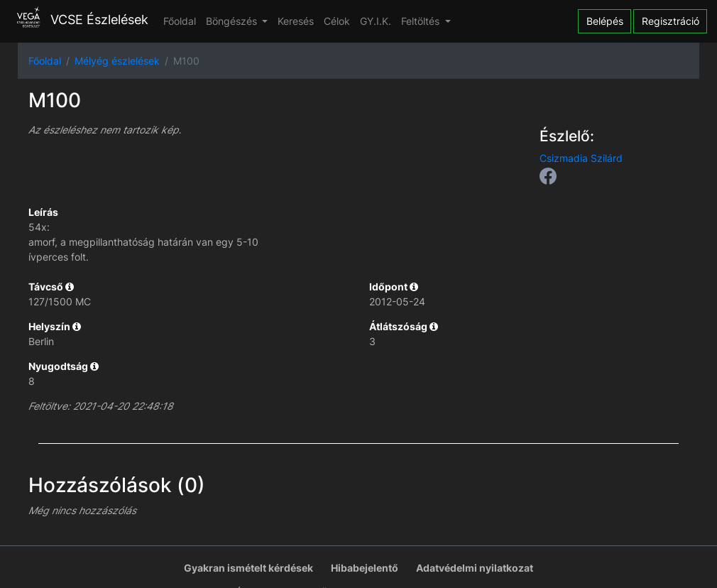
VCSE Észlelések (79, 20)
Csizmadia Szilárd (581, 158)
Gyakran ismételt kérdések (248, 568)
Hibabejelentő (365, 568)
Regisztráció (671, 21)
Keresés (296, 21)
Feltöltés (422, 21)
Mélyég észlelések (117, 61)
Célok (337, 21)
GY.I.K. (376, 21)
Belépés (605, 21)
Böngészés (233, 21)
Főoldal (180, 21)
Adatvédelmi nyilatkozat (475, 568)
